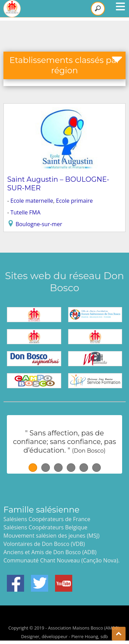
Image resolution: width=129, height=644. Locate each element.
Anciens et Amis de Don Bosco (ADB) (50, 552)
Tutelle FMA (25, 212)
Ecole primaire (74, 201)
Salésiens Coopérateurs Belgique (45, 527)
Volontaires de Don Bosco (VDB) (44, 544)
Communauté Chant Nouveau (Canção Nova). (62, 560)
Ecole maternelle (32, 201)
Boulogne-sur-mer (39, 224)
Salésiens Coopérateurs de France (47, 519)
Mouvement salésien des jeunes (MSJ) (51, 536)
